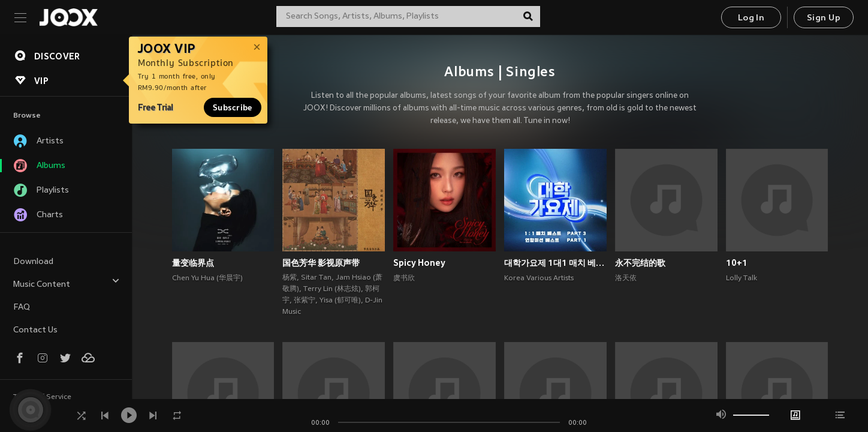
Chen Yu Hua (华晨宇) (207, 278)
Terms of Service (42, 397)
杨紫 (290, 278)
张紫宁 (305, 301)
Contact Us (35, 330)
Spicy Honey (419, 263)
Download (33, 262)
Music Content (67, 283)
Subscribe (233, 107)
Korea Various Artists (539, 278)
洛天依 (626, 278)
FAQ (22, 307)
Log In (751, 18)
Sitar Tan (316, 278)
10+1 (737, 263)
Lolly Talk (742, 278)
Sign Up (824, 18)
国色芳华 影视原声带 (321, 263)
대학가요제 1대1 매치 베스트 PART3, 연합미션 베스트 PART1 (555, 263)
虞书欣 (404, 278)
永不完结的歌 (640, 263)
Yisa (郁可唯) (340, 301)
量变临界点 (193, 263)
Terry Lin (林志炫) (332, 289)
